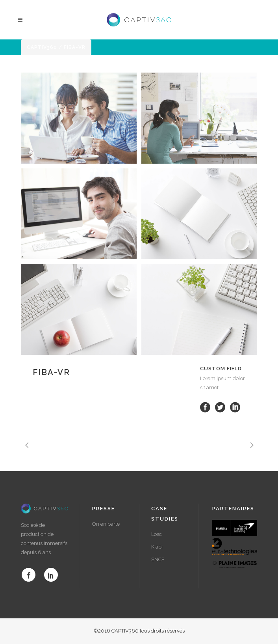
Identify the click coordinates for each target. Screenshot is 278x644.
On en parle (106, 524)
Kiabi (157, 547)
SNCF (158, 559)
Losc (157, 534)
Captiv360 (42, 47)
